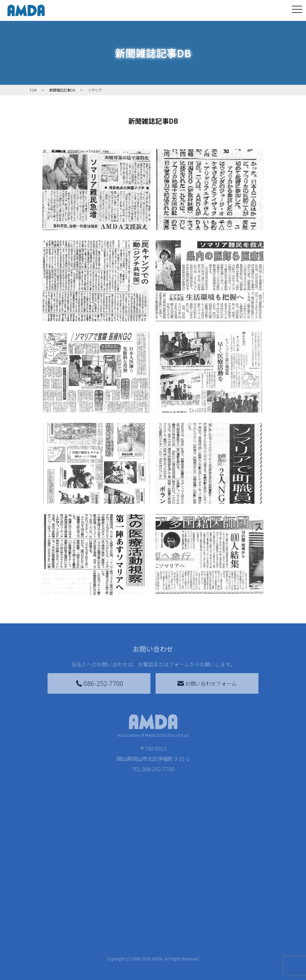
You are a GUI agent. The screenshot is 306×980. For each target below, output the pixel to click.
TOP (45, 931)
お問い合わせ (243, 931)
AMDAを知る (54, 943)
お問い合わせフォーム (207, 683)
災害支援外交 (196, 943)
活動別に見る (91, 972)
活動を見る (85, 931)
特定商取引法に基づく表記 (246, 947)
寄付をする (137, 931)
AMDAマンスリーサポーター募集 (150, 958)
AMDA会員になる (148, 943)
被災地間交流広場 (197, 931)
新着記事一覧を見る (96, 947)
